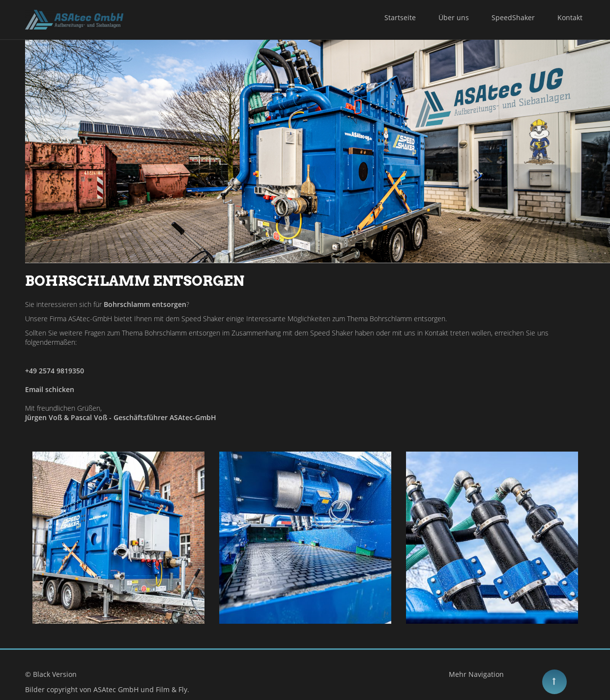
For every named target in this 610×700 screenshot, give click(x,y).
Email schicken (50, 389)
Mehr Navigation (476, 674)
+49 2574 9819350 (55, 371)
